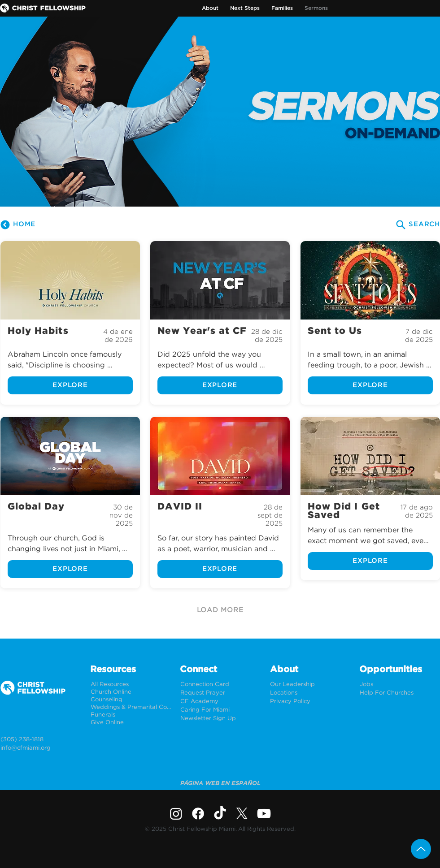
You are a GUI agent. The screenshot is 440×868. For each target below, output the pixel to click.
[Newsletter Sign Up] (220, 719)
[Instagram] (176, 814)
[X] (242, 814)
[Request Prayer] (220, 693)
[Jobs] (400, 684)
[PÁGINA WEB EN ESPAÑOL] (220, 784)
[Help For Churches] (400, 693)
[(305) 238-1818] (41, 740)
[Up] (421, 849)
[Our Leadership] (310, 684)
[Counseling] (131, 700)
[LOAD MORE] (220, 610)
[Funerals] (131, 715)
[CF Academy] (220, 702)
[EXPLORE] (70, 385)
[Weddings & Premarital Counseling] (131, 707)
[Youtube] (264, 814)
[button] (210, 8)
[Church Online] (131, 692)
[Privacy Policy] (310, 702)
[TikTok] (220, 814)
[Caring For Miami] (220, 710)
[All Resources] (131, 684)
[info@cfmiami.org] (41, 748)
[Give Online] (131, 723)
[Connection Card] (220, 684)
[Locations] (310, 693)
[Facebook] (198, 814)
